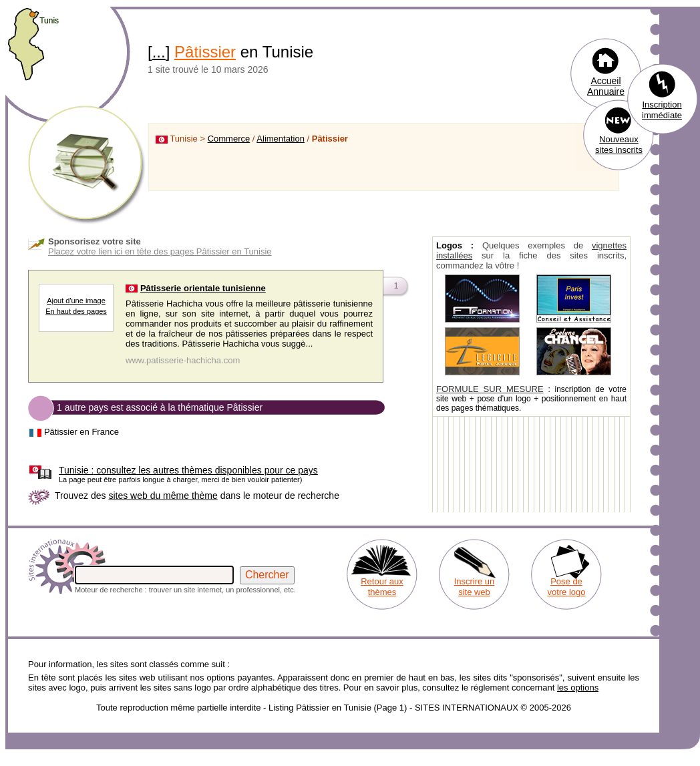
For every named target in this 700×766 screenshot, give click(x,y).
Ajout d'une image (76, 301)
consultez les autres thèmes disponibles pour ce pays (188, 470)
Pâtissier (205, 52)
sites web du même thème (163, 496)
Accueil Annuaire (606, 86)
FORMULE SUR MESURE (490, 389)
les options (578, 688)
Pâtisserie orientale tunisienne (203, 288)
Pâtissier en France (81, 432)
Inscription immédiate (662, 110)
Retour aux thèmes (382, 587)
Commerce (229, 139)
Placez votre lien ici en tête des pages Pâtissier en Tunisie (160, 251)
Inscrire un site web (475, 587)
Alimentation (281, 139)
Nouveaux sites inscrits (619, 145)
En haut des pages (76, 311)
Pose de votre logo (566, 587)
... (159, 52)
